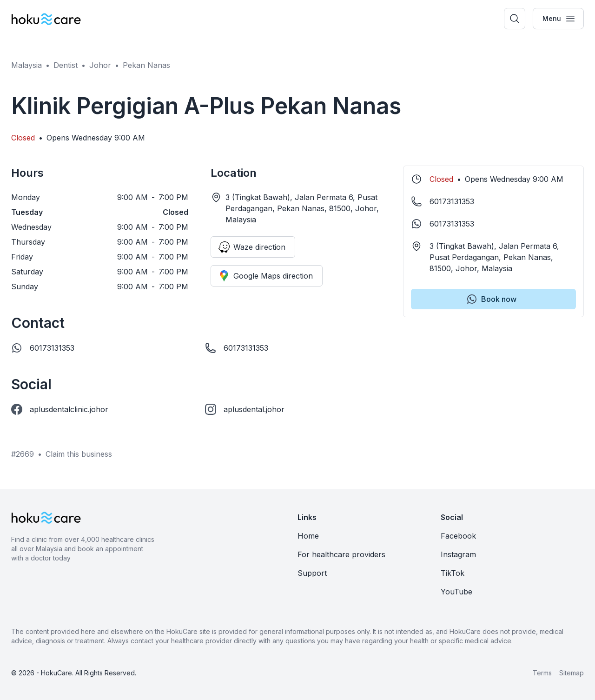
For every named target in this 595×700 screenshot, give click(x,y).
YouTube (456, 592)
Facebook (458, 536)
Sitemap (572, 673)
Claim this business (79, 454)
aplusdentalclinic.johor (69, 409)
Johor (100, 65)
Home (308, 536)
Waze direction (252, 247)
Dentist (66, 65)
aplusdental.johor (254, 409)
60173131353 (52, 348)
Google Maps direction (266, 276)
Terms (542, 673)
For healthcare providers (341, 554)
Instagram (458, 554)
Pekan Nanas (146, 65)
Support (312, 573)
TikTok (453, 573)
